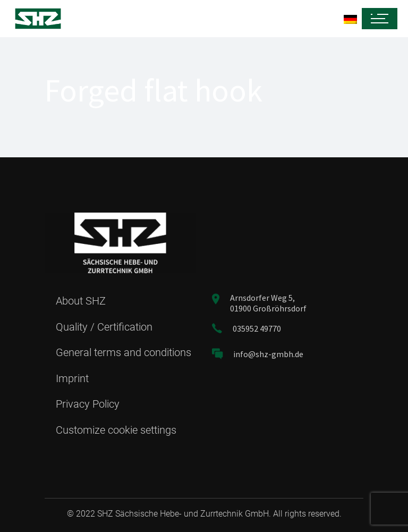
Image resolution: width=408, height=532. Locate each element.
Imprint (72, 378)
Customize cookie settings (116, 430)
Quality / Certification (104, 327)
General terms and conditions (124, 352)
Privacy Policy (88, 404)
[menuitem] (214, 19)
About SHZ (81, 301)
